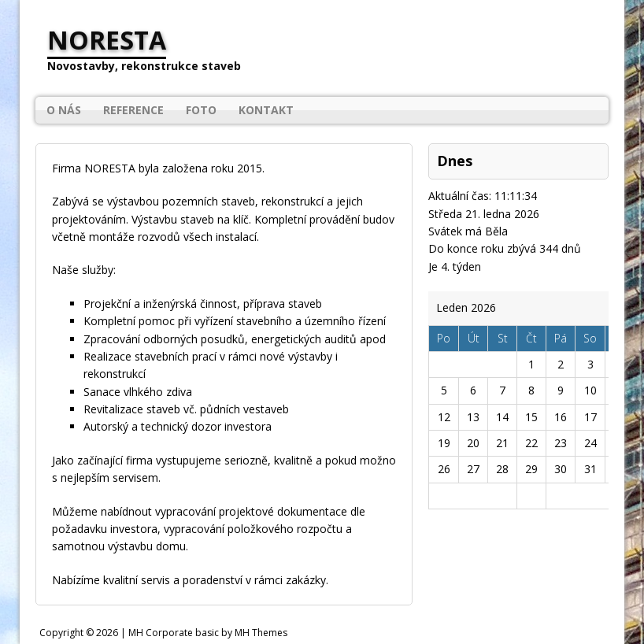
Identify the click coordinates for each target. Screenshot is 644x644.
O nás (64, 110)
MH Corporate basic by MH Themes (208, 633)
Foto (201, 110)
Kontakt (266, 110)
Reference (133, 110)
